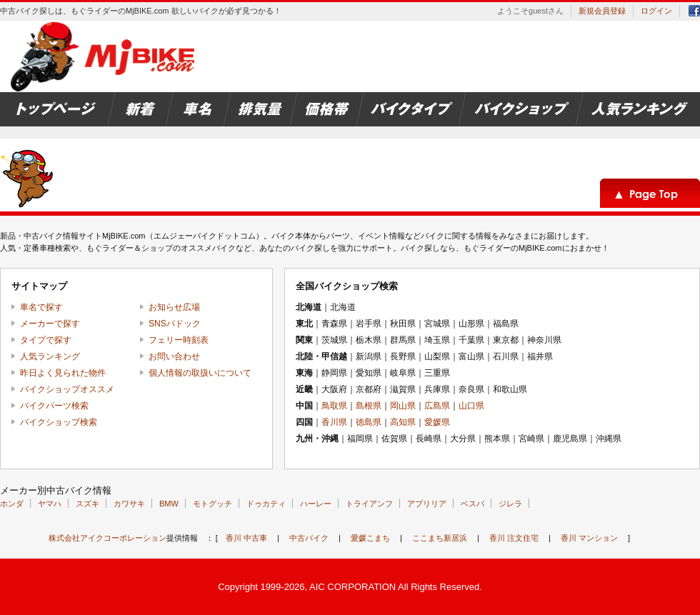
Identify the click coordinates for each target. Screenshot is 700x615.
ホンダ (12, 504)
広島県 (437, 406)
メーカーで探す (50, 324)
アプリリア (427, 504)
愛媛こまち (370, 538)
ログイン (656, 11)
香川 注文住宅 (514, 538)
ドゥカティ (266, 504)
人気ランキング (50, 356)
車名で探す (41, 307)
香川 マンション (589, 538)
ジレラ (510, 504)
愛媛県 (437, 422)
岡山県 (403, 406)
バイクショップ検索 (59, 422)
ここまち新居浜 (440, 538)
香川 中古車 (246, 538)
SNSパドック (175, 324)
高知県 (403, 422)
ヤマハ (50, 504)
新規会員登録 (602, 11)
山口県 (471, 406)
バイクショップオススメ (67, 389)
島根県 (369, 406)
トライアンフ (369, 504)
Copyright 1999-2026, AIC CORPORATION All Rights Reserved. (350, 587)
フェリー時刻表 (179, 340)
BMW (169, 504)
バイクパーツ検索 (54, 406)
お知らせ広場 (174, 307)
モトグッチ (212, 504)
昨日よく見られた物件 (63, 373)
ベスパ (472, 504)
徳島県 (369, 422)
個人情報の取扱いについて (200, 373)
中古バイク (309, 538)
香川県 (334, 422)
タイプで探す (46, 340)
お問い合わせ (174, 356)
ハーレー (316, 504)
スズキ (87, 504)
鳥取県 (334, 406)
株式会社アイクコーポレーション (107, 538)
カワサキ (129, 504)
